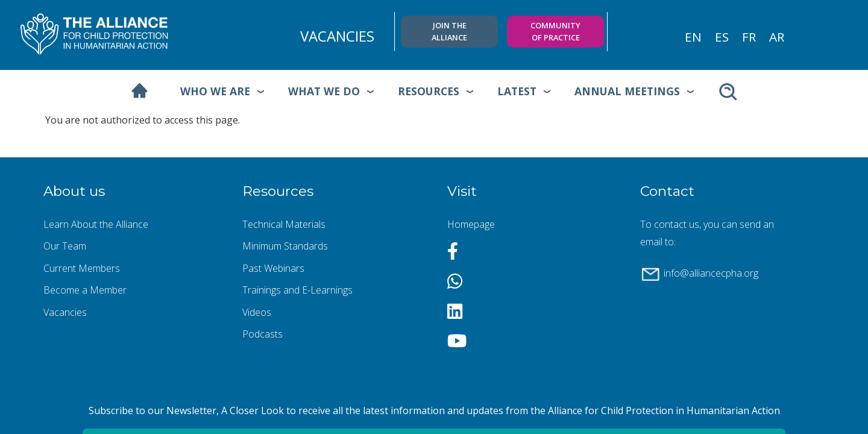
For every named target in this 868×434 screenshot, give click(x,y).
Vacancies (65, 312)
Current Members (82, 268)
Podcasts (263, 334)
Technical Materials (284, 224)
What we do (324, 91)
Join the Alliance (449, 31)
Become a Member (85, 290)
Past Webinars (273, 268)
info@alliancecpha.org (711, 273)
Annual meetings (627, 91)
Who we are (215, 91)
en (693, 37)
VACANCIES (337, 36)
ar (777, 37)
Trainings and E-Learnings (297, 290)
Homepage (471, 224)
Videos (257, 312)
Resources (429, 91)
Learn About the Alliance (96, 224)
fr (749, 37)
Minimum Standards (285, 246)
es (722, 37)
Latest (517, 91)
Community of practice (555, 31)
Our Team (65, 246)
